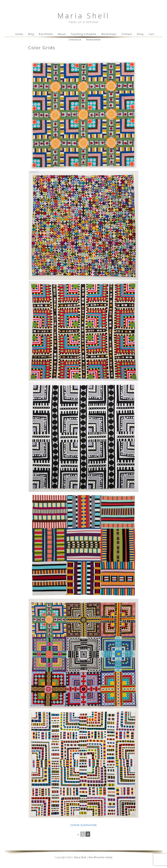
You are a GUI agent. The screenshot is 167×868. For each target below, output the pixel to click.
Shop (140, 34)
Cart (151, 34)
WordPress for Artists (100, 857)
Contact (127, 34)
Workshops (109, 34)
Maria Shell (83, 16)
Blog (31, 34)
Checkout (75, 39)
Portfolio (46, 34)
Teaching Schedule (83, 34)
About (62, 34)
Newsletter (94, 39)
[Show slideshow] (83, 825)
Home (19, 34)
